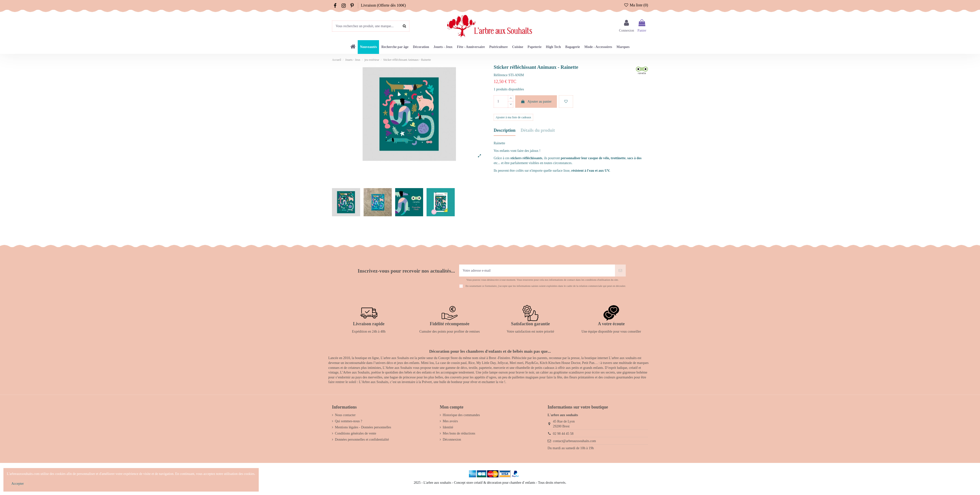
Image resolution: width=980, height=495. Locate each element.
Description (505, 130)
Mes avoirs (450, 421)
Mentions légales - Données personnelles (363, 427)
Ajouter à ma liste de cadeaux (513, 117)
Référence (501, 75)
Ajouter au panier (536, 102)
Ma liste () (636, 5)
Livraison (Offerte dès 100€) (383, 5)
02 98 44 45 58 (563, 434)
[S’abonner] (620, 271)
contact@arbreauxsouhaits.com (575, 441)
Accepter (18, 484)
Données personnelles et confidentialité (362, 440)
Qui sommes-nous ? (349, 421)
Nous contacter (345, 415)
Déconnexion (452, 440)
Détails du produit (538, 130)
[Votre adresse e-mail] (537, 271)
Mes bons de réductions (459, 433)
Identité (448, 427)
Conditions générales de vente (355, 433)
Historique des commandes (461, 415)
